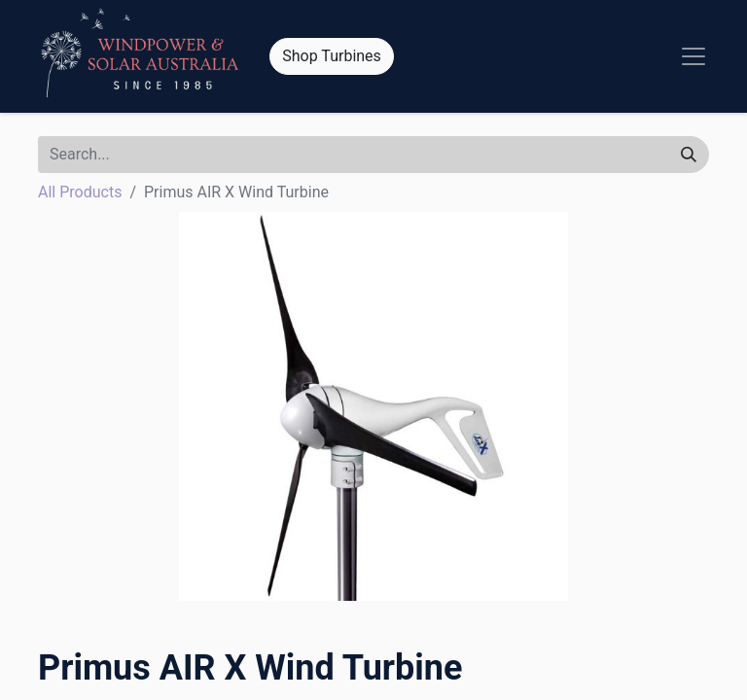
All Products (80, 192)
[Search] (689, 155)
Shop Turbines (332, 56)
